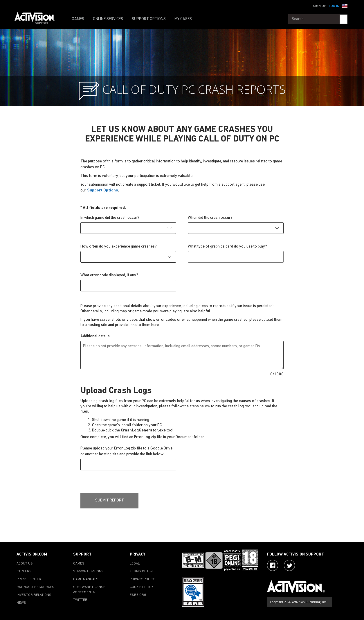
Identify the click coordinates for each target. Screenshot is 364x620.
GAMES (78, 19)
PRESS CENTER (29, 579)
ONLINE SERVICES (108, 19)
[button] (345, 6)
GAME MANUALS (86, 579)
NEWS (21, 603)
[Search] (344, 19)
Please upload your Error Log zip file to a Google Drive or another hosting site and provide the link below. (126, 451)
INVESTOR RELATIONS (34, 595)
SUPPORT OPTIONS (149, 19)
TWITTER (80, 600)
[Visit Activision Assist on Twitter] (289, 565)
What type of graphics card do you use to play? (227, 247)
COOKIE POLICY (142, 587)
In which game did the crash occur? (110, 218)
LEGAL (135, 564)
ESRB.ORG (138, 595)
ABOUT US (25, 564)
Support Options (103, 190)
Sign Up (319, 6)
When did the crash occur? (210, 218)
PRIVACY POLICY (142, 579)
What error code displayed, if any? (109, 275)
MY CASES (183, 19)
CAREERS (24, 571)
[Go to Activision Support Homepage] (38, 19)
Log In (334, 6)
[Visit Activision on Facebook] (273, 565)
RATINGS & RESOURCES (35, 587)
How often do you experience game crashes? (119, 247)
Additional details (95, 336)
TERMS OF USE (142, 571)
